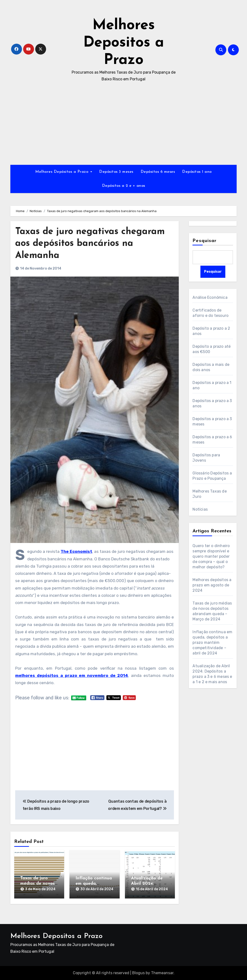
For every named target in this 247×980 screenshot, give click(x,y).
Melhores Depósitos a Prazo (62, 172)
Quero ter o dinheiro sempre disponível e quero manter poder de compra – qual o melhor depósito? (211, 556)
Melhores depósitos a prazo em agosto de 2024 (212, 585)
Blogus (138, 973)
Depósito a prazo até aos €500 (212, 349)
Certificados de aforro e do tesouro (210, 313)
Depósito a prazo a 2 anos (211, 331)
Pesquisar (205, 241)
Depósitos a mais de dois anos (211, 367)
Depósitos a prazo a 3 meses (212, 421)
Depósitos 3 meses (116, 172)
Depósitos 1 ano (197, 172)
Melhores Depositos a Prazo (124, 43)
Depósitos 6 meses (158, 172)
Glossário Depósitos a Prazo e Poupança (212, 476)
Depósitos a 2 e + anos (124, 186)
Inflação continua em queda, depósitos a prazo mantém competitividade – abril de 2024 (212, 643)
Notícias (200, 509)
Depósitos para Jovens (206, 458)
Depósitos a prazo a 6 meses (212, 440)
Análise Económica (210, 297)
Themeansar (162, 973)
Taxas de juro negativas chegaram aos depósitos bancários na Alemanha (90, 244)
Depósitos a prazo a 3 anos (212, 403)
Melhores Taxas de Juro (209, 494)
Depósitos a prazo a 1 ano (212, 385)
